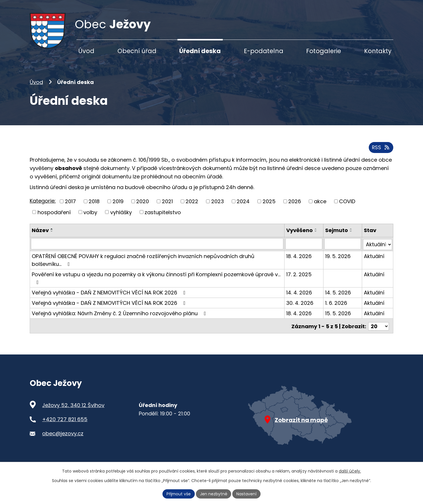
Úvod (36, 86)
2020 (143, 206)
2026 (295, 206)
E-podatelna (264, 51)
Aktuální (374, 260)
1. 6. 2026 (336, 306)
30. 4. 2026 (300, 306)
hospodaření (54, 217)
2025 (269, 206)
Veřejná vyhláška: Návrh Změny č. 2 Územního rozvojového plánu (120, 317)
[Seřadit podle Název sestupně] (52, 236)
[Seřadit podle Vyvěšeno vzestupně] (317, 234)
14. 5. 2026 (338, 296)
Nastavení (247, 494)
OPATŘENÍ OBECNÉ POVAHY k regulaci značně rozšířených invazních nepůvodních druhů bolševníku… (143, 264)
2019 (118, 206)
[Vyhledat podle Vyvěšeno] (304, 248)
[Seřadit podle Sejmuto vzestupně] (351, 234)
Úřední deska (200, 51)
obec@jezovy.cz (63, 436)
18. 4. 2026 (300, 260)
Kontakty (378, 51)
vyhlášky (121, 217)
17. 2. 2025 (300, 278)
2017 (70, 206)
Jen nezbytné (214, 494)
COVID (347, 206)
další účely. (350, 471)
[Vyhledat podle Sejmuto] (343, 248)
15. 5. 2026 (338, 317)
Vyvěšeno (300, 235)
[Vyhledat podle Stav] (378, 248)
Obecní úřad (137, 51)
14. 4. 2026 (300, 296)
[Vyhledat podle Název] (157, 248)
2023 (218, 206)
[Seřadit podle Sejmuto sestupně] (351, 236)
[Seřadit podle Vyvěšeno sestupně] (317, 236)
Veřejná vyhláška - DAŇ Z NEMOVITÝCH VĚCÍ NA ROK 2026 (110, 296)
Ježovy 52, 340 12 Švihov (73, 408)
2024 (243, 206)
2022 (192, 206)
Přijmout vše (179, 494)
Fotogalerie (324, 51)
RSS (381, 152)
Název (40, 235)
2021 (167, 206)
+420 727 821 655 (65, 422)
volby (90, 217)
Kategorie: (43, 205)
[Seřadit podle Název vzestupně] (52, 234)
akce (320, 206)
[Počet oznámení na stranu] (379, 329)
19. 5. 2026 (338, 260)
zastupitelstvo (163, 217)
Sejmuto (337, 235)
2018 (94, 206)
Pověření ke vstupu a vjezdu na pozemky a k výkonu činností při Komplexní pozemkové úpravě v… (156, 281)
